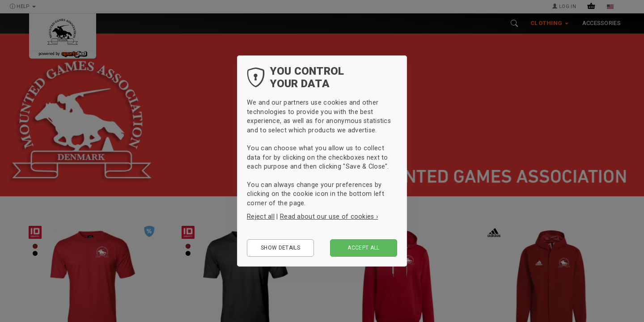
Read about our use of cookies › (329, 216)
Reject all (261, 216)
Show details (280, 248)
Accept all (364, 248)
